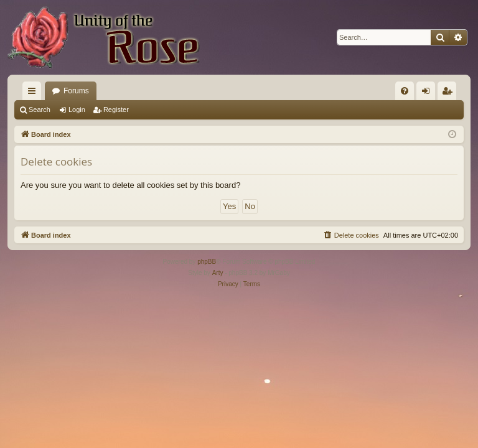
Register (116, 110)
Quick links (34, 93)
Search (40, 110)
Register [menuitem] (450, 93)
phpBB (207, 262)
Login (77, 110)
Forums (76, 91)
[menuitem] (405, 91)
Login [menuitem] (429, 93)
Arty (218, 273)
